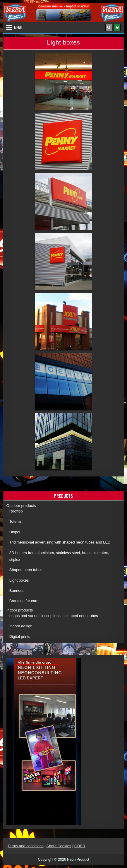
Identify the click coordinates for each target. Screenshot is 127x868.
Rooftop (16, 511)
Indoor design (21, 626)
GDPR (80, 846)
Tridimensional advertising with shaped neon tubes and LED (60, 542)
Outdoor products (21, 506)
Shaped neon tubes (26, 570)
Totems (16, 521)
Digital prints (20, 637)
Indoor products (20, 610)
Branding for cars (24, 601)
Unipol (15, 532)
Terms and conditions (26, 846)
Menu (18, 28)
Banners (16, 591)
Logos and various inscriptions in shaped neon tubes (54, 616)
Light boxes (19, 580)
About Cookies (59, 846)
